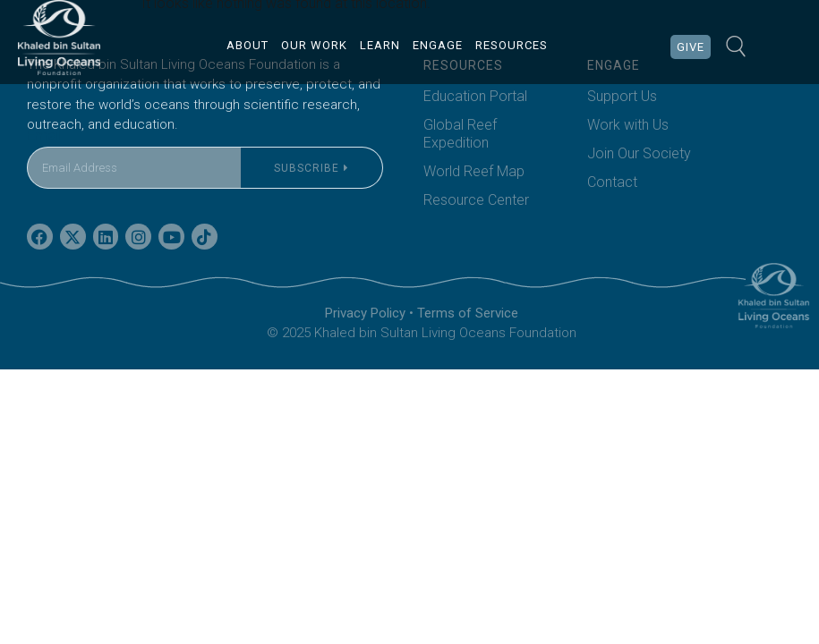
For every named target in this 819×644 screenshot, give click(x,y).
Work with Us (628, 125)
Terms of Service (468, 313)
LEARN (380, 45)
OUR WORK (314, 45)
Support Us (622, 96)
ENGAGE (438, 45)
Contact (612, 182)
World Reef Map (474, 171)
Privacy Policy (365, 313)
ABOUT (247, 45)
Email (44, 136)
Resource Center (476, 200)
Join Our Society (639, 153)
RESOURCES (512, 45)
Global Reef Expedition (460, 134)
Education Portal (475, 96)
